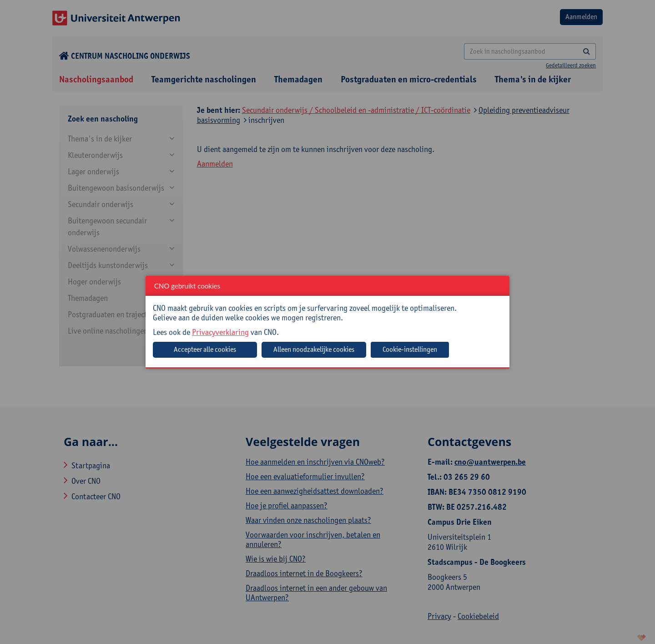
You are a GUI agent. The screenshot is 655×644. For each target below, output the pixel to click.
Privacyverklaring (220, 332)
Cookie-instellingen (410, 349)
